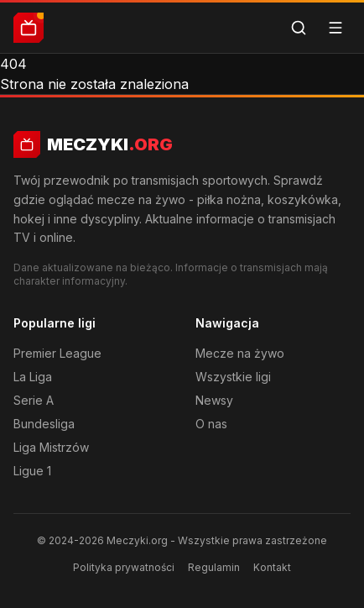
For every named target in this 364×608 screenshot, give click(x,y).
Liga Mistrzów (51, 447)
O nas (211, 424)
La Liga (33, 377)
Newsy (214, 400)
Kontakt (272, 567)
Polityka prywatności (124, 567)
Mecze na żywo (240, 353)
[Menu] (335, 28)
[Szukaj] (299, 28)
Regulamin (214, 567)
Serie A (34, 400)
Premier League (57, 353)
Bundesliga (44, 424)
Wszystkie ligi (233, 377)
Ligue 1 (32, 471)
